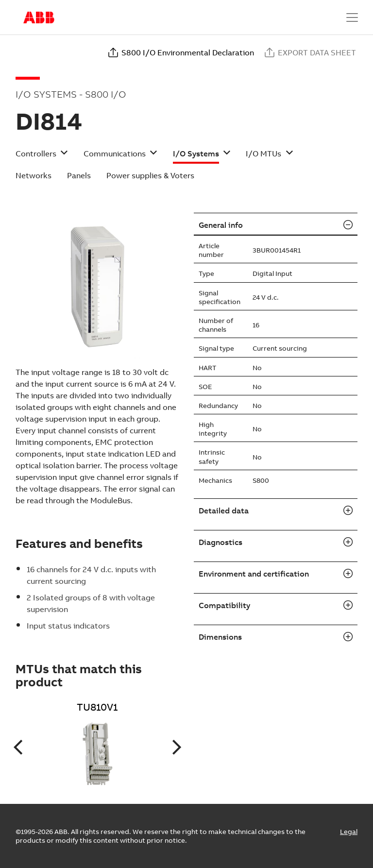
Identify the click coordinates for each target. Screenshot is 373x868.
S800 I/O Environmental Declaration (181, 52)
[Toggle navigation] (352, 17)
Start (39, 17)
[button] (42, 157)
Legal (349, 832)
